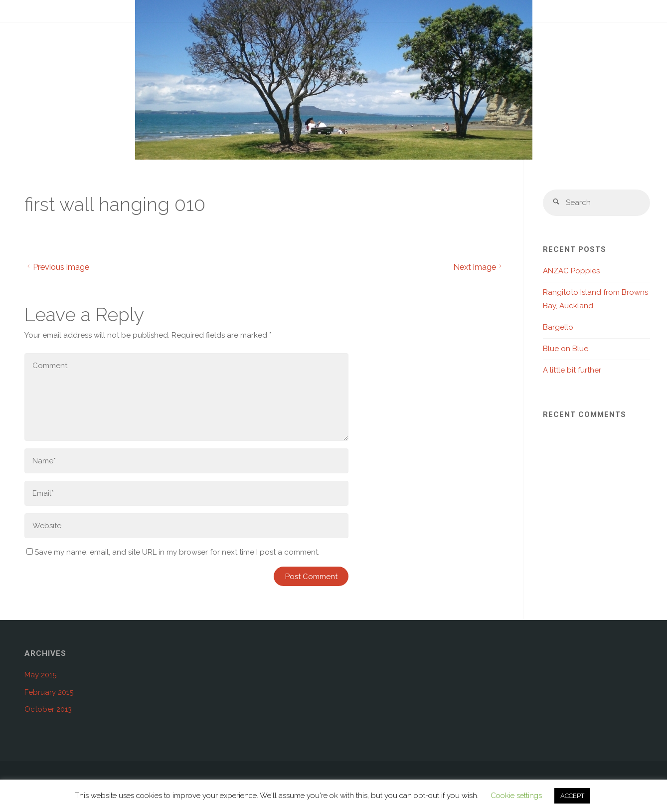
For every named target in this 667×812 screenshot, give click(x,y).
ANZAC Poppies (571, 271)
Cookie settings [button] (516, 796)
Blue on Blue (566, 349)
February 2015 (49, 692)
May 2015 (40, 675)
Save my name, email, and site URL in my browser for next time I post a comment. (173, 552)
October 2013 (48, 709)
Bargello (558, 327)
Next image (479, 267)
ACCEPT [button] (572, 796)
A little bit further (572, 370)
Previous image (57, 267)
